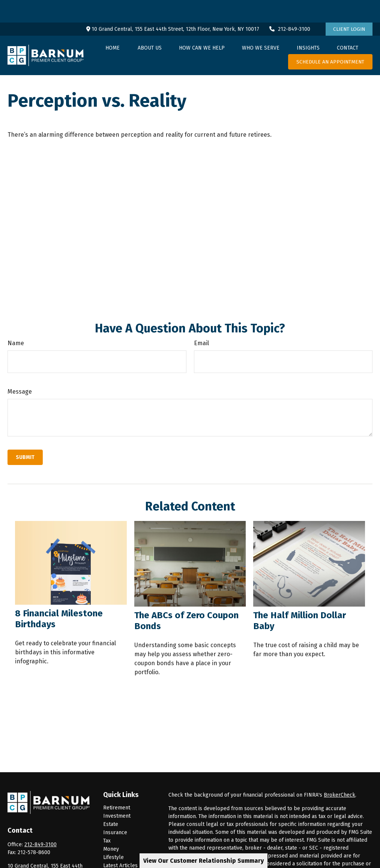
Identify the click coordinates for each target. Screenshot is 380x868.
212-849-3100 (289, 7)
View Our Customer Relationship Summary (204, 861)
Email (201, 321)
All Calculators (121, 860)
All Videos (115, 851)
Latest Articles (120, 843)
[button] (113, 25)
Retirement (117, 785)
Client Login (349, 7)
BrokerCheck (339, 772)
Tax (107, 818)
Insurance (115, 810)
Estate (111, 802)
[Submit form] (25, 435)
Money (111, 826)
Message (20, 369)
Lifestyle (113, 835)
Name (16, 321)
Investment (117, 793)
